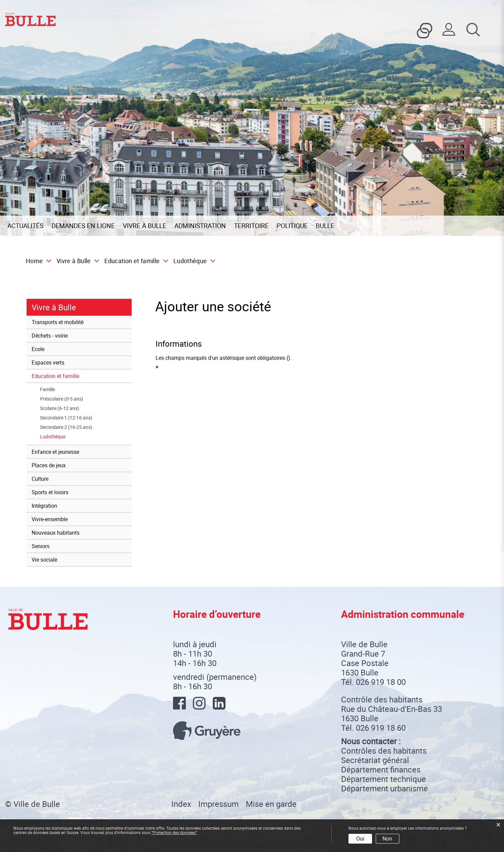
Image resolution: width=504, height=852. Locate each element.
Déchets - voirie (50, 336)
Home (34, 261)
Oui (360, 839)
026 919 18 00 (381, 682)
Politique (292, 226)
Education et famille (55, 376)
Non (387, 839)
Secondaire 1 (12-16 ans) (66, 418)
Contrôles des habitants (384, 751)
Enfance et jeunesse (55, 452)
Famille (47, 389)
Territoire (251, 226)
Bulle (325, 226)
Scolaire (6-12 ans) (60, 408)
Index (181, 804)
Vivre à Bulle (145, 226)
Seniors (41, 546)
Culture (40, 479)
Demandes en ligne (83, 226)
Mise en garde (271, 804)
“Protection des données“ (174, 832)
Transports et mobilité (58, 322)
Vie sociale (44, 560)
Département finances (381, 769)
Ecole (38, 349)
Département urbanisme (384, 788)
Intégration (44, 506)
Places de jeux (49, 465)
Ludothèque (66, 437)
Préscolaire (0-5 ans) (62, 399)
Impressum (219, 804)
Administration (200, 226)
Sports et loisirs (50, 492)
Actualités (25, 226)
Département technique (383, 779)
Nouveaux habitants (56, 533)
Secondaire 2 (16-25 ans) (66, 427)
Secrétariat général (375, 760)
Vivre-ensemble (50, 519)
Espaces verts (48, 362)
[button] (76, 261)
